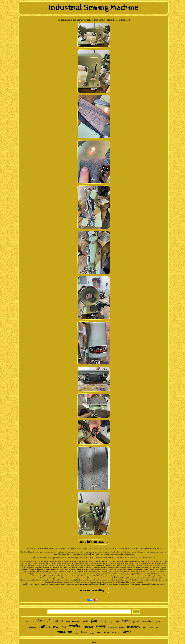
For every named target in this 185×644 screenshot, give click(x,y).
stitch (64, 627)
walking (45, 626)
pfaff (68, 622)
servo (56, 627)
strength (89, 627)
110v (157, 628)
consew (76, 621)
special (136, 621)
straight (122, 627)
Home (94, 642)
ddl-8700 (115, 633)
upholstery (134, 627)
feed (118, 621)
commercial (112, 627)
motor (126, 621)
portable (92, 633)
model (77, 633)
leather (58, 620)
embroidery (147, 621)
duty (103, 621)
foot (94, 621)
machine (64, 631)
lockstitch (32, 627)
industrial (41, 620)
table (99, 633)
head (84, 632)
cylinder (158, 622)
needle (85, 621)
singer (126, 632)
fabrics (28, 622)
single (111, 622)
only (144, 627)
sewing (75, 626)
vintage (151, 627)
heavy (101, 626)
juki (107, 632)
